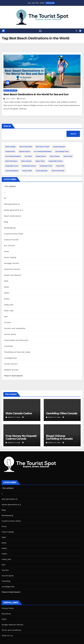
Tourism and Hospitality (15, 328)
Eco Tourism (10, 246)
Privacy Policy (8, 608)
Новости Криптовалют (14, 376)
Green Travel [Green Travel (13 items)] (68, 156)
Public (7, 299)
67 (5, 198)
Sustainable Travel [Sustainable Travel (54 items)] (46, 166)
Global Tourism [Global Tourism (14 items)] (41, 156)
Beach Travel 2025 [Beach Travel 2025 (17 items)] (26, 147)
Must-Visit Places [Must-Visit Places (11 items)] (11, 161)
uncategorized (10, 358)
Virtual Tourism (11, 364)
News (6, 287)
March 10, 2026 (14, 417)
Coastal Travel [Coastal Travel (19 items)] (10, 151)
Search (7, 126)
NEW (6, 281)
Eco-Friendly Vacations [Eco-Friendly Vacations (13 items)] (13, 156)
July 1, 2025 (11, 99)
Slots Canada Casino (19, 413)
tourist (21, 99)
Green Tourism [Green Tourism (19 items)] (55, 156)
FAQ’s (4, 619)
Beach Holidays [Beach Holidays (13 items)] (11, 147)
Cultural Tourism (11, 240)
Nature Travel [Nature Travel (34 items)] (40, 161)
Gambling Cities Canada (62, 413)
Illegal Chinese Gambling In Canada (59, 437)
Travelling (8, 346)
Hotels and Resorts (13, 275)
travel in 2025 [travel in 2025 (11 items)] (27, 171)
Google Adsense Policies (13, 625)
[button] (76, 31)
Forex (6, 251)
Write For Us (7, 636)
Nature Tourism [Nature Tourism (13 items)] (26, 161)
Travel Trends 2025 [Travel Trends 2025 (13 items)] (58, 171)
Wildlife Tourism (11, 370)
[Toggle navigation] (40, 31)
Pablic (7, 293)
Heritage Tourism (12, 263)
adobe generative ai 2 (14, 210)
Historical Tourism (12, 269)
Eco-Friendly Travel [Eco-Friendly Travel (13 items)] (62, 151)
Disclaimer (6, 614)
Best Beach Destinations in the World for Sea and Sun (36, 94)
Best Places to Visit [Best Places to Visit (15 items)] (42, 147)
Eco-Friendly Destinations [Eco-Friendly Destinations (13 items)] (43, 151)
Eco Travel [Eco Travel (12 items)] (28, 156)
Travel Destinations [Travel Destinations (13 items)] (12, 171)
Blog (6, 222)
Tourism (8, 322)
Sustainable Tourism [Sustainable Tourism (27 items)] (29, 166)
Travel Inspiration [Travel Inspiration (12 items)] (42, 171)
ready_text (9, 305)
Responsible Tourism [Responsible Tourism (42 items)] (56, 161)
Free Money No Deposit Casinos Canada (21, 437)
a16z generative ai (12, 204)
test (6, 317)
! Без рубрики (10, 186)
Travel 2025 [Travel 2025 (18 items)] (60, 166)
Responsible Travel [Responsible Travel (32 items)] (12, 166)
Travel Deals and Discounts (16, 340)
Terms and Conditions (11, 630)
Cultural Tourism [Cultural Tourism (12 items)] (25, 151)
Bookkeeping (10, 228)
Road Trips (9, 311)
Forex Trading (10, 257)
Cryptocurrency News (14, 234)
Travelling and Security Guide (17, 352)
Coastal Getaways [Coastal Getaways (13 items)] (59, 147)
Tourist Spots (10, 334)
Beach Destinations (10, 90)
